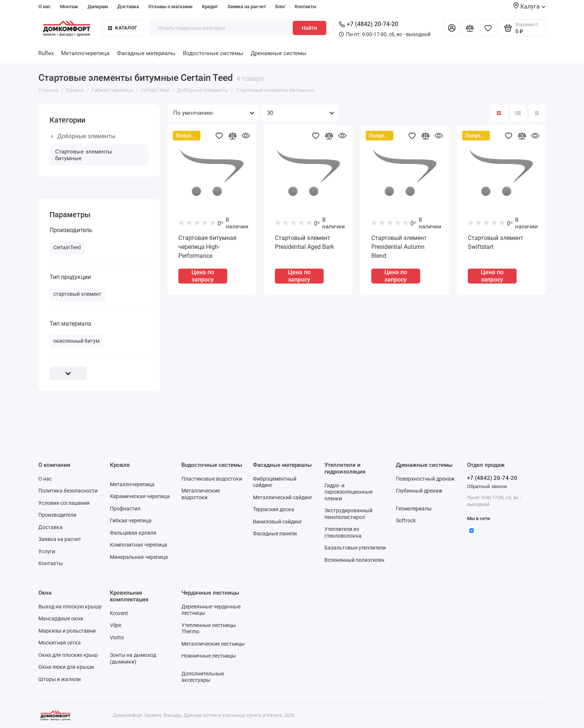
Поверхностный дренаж (425, 479)
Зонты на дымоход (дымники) (133, 658)
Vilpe (115, 625)
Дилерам (98, 7)
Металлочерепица (85, 53)
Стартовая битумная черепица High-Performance (207, 247)
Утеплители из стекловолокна (343, 532)
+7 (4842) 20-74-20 (369, 24)
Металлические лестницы (213, 644)
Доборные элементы (83, 136)
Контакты (305, 7)
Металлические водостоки (201, 494)
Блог (280, 7)
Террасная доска (274, 509)
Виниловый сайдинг (277, 522)
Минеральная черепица (139, 557)
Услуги (47, 551)
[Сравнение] (470, 28)
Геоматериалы (414, 509)
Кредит (210, 7)
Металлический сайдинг (283, 497)
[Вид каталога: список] (518, 113)
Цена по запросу (203, 276)
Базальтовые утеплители (355, 548)
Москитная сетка (60, 643)
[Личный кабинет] (452, 28)
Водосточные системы (213, 53)
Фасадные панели (275, 534)
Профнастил (125, 509)
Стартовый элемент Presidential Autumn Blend (399, 247)
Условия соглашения (64, 503)
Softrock (406, 520)
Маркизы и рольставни (67, 631)
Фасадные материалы (146, 53)
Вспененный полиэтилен (354, 560)
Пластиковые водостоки (212, 479)
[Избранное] (488, 28)
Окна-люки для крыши (66, 667)
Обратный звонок (487, 486)
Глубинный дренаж (419, 491)
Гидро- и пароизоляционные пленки (348, 492)
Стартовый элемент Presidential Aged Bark (304, 242)
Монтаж (69, 7)
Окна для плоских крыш (68, 655)
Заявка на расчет (247, 7)
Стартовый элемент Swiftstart (496, 242)
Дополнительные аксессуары (203, 677)
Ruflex (46, 53)
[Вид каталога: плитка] (499, 113)
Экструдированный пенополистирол (348, 514)
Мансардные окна (61, 618)
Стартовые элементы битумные (84, 155)
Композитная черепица (139, 545)
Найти (309, 28)
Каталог (123, 28)
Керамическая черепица (140, 496)
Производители (57, 515)
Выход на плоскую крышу (70, 607)
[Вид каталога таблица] (537, 113)
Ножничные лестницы (209, 656)
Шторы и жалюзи (60, 679)
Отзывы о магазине (170, 7)
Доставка (128, 7)
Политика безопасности (68, 491)
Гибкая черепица (131, 520)
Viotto (117, 637)
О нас (45, 7)
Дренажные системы (279, 53)
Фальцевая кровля (133, 533)
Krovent (119, 613)
